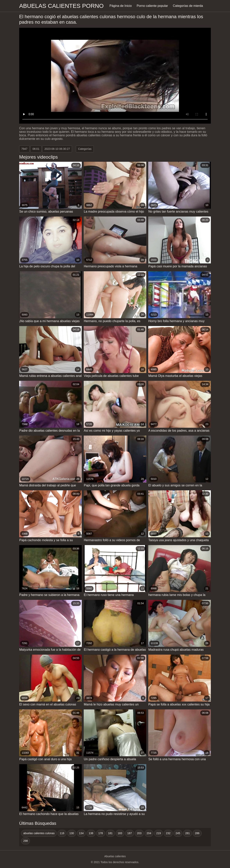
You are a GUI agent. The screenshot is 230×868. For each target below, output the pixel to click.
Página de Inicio (121, 6)
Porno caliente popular (152, 6)
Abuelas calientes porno (61, 6)
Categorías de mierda (188, 6)
